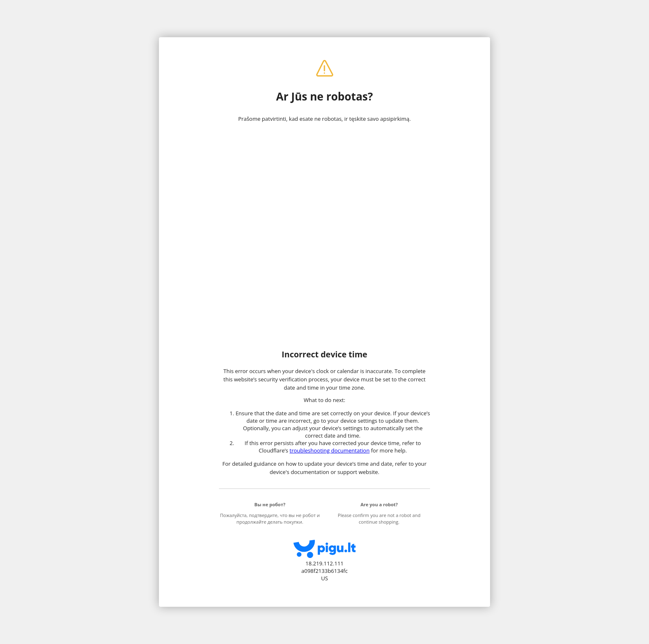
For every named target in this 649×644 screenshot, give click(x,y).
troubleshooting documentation (330, 450)
